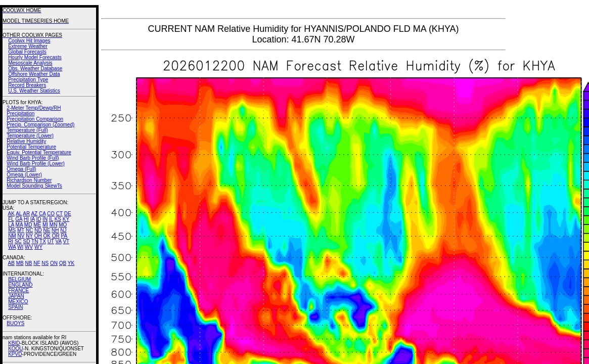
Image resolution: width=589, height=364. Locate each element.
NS (45, 263)
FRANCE (18, 290)
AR (26, 214)
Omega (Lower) (24, 175)
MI (45, 225)
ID (38, 219)
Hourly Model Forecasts (35, 57)
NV (21, 236)
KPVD (15, 354)
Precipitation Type (28, 80)
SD (27, 241)
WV (29, 247)
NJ (63, 230)
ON (54, 263)
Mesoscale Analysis (30, 63)
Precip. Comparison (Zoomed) (40, 125)
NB (28, 263)
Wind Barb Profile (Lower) (35, 164)
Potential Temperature (31, 147)
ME (37, 225)
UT (51, 241)
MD (28, 225)
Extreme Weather (28, 46)
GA (19, 219)
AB (11, 263)
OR (56, 236)
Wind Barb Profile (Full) (33, 158)
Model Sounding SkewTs (34, 186)
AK (11, 214)
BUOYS (15, 323)
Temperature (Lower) (30, 136)
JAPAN (16, 296)
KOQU (15, 349)
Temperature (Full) (27, 130)
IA (33, 219)
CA (42, 214)
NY (29, 236)
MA (19, 225)
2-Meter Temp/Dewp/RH (34, 108)
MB (20, 263)
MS (12, 230)
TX (43, 241)
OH (38, 236)
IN (45, 219)
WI (20, 247)
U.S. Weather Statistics (34, 91)
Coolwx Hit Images (29, 41)
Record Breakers (27, 85)
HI (26, 219)
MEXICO (18, 302)
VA (59, 241)
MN (54, 225)
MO (63, 225)
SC (18, 241)
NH (55, 230)
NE (47, 230)
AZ (34, 214)
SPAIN (15, 307)
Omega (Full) (21, 169)
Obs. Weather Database (35, 69)
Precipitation (20, 113)
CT (59, 214)
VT (66, 241)
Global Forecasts (27, 52)
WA (12, 247)
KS (58, 219)
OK (47, 236)
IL (51, 219)
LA (11, 225)
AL (19, 214)
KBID (14, 343)
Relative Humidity (26, 141)
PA (64, 236)
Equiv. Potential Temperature (39, 152)
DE (68, 214)
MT (21, 230)
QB (63, 263)
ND (38, 230)
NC (29, 230)
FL (11, 219)
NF (37, 263)
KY (66, 219)
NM (12, 236)
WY (38, 247)
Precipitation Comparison (35, 119)
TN (35, 241)
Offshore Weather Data (34, 74)
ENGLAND (20, 285)
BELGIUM (19, 279)
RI (11, 241)
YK (71, 263)
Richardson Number (29, 180)
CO (51, 214)
